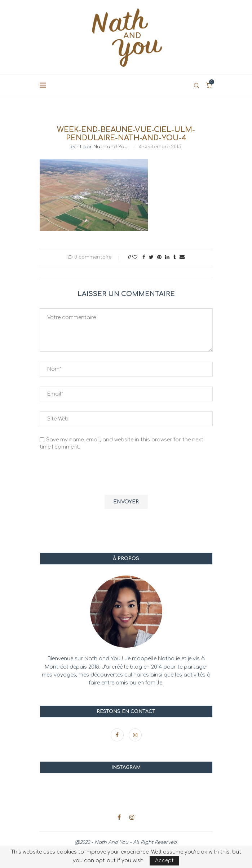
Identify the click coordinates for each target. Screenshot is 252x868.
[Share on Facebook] (144, 257)
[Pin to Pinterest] (159, 257)
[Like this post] (135, 257)
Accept (164, 861)
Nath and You (110, 147)
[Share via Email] (182, 257)
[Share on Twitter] (151, 257)
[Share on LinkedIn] (167, 257)
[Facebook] (118, 735)
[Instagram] (135, 735)
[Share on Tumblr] (174, 257)
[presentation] (94, 473)
